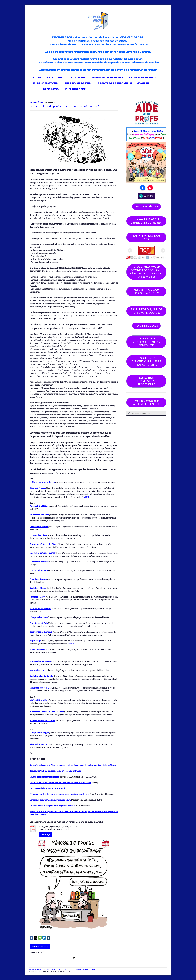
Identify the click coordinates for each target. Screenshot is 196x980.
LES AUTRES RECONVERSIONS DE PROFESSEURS (146, 381)
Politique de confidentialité (53, 969)
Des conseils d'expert (146, 206)
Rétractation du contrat (85, 969)
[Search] (146, 413)
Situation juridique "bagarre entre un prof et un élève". (53, 806)
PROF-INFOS (51, 89)
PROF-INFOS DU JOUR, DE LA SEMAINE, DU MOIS (146, 311)
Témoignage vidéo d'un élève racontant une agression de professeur (60, 794)
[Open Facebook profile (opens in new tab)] (143, 188)
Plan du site (68, 969)
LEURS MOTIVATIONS (45, 83)
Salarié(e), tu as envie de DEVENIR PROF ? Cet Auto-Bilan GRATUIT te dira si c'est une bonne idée (146, 272)
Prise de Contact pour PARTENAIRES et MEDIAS (146, 402)
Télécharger (46, 834)
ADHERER (143, 83)
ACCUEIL (37, 78)
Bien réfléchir (37, 102)
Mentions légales (35, 969)
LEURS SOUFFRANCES (77, 83)
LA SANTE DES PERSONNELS (114, 83)
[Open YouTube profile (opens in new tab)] (150, 188)
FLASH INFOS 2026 (146, 326)
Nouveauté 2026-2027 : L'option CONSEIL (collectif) (146, 221)
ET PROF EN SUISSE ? (142, 78)
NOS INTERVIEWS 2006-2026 (146, 237)
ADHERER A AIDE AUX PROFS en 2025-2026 (146, 291)
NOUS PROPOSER (75, 89)
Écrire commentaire (40, 946)
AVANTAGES (55, 78)
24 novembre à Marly (39, 527)
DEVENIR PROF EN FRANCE (107, 78)
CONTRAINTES (77, 78)
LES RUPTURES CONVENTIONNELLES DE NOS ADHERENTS (146, 361)
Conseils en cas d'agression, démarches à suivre (50, 800)
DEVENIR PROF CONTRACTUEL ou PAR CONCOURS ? (146, 342)
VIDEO (87, 497)
